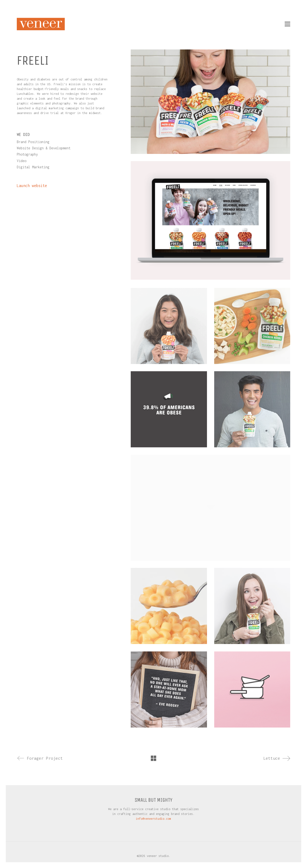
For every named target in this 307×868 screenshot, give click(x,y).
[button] (287, 24)
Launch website (32, 186)
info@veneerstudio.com (153, 819)
